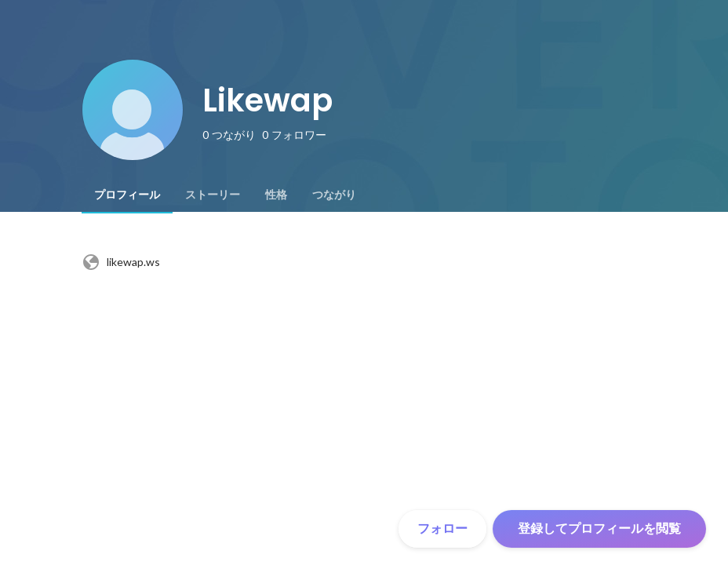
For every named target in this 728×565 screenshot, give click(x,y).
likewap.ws (121, 262)
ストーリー (213, 195)
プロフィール (127, 195)
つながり (334, 195)
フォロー (442, 529)
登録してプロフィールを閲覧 (599, 529)
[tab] (127, 195)
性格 (276, 195)
